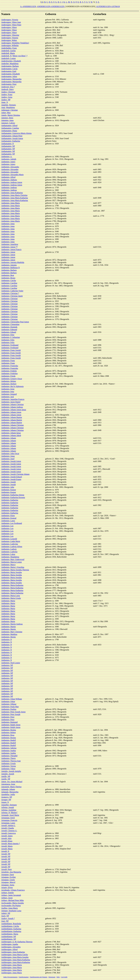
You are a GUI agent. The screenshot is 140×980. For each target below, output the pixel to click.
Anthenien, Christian (9, 299)
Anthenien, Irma (8, 392)
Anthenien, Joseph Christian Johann (15, 474)
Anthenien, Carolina (9, 283)
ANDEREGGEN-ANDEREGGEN (51, 6)
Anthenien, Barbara (9, 270)
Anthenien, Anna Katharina (12, 193)
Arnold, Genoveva (8, 833)
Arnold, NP (6, 854)
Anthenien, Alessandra (10, 167)
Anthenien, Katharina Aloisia (13, 495)
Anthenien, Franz (8, 361)
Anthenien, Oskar (8, 701)
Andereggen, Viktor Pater (11, 25)
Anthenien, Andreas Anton (12, 182)
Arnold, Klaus (7, 841)
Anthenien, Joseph (8, 482)
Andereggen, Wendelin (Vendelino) (15, 43)
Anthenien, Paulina (9, 709)
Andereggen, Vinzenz (10, 38)
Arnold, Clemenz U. (9, 831)
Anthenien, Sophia (9, 751)
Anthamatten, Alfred (9, 126)
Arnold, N (5, 851)
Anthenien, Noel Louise (11, 663)
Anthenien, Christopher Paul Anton (15, 322)
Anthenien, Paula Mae (10, 707)
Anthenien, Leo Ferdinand (12, 523)
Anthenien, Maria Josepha (12, 572)
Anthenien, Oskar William (12, 699)
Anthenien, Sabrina (9, 748)
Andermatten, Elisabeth (10, 74)
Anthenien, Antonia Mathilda (13, 262)
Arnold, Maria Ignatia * (11, 844)
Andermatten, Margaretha (11, 79)
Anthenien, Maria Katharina (12, 585)
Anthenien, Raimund (9, 722)
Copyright (64, 977)
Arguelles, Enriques (9, 805)
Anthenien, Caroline (9, 288)
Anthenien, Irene (8, 389)
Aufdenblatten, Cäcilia (10, 926)
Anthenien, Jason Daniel (11, 402)
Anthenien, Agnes (8, 162)
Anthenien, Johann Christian (12, 404)
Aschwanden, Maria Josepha (13, 903)
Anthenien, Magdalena (10, 557)
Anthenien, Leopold (9, 539)
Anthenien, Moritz (8, 637)
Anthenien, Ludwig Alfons (12, 547)
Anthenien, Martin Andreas (12, 624)
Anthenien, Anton (8, 252)
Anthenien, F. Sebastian (11, 337)
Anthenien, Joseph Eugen (11, 479)
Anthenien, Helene (9, 381)
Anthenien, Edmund (9, 330)
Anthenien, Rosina (9, 738)
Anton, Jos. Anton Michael (12, 782)
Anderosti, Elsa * (8, 87)
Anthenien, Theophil (9, 756)
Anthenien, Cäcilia (9, 280)
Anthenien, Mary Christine (12, 632)
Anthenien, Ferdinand (10, 345)
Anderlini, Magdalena (10, 64)
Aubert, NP (6, 913)
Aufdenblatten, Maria (10, 934)
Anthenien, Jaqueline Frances (13, 399)
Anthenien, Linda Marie (11, 541)
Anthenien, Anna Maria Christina (14, 195)
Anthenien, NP (7, 665)
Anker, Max (6, 113)
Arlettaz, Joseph (8, 807)
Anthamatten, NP (8, 146)
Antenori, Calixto (8, 123)
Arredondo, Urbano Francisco (13, 890)
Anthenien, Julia (8, 487)
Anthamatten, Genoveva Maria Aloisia (16, 133)
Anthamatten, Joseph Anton (12, 138)
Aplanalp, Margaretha (10, 792)
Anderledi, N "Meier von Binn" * (14, 56)
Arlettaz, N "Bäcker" (9, 813)
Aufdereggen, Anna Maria (12, 965)
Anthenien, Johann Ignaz (11, 433)
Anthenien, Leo (7, 526)
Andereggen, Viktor (9, 27)
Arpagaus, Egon (8, 875)
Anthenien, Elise (8, 335)
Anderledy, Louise (8, 58)
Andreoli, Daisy (7, 89)
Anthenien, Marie (8, 621)
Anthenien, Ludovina (10, 544)
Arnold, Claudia (8, 828)
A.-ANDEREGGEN (28, 6)
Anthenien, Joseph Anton (11, 461)
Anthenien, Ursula (8, 763)
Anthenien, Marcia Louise (12, 562)
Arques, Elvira (7, 887)
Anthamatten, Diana (9, 131)
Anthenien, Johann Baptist (12, 417)
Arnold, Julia (6, 838)
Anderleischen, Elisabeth (11, 61)
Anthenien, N (6, 639)
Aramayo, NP (7, 797)
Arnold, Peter (6, 869)
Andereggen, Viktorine (10, 35)
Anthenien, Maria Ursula (11, 598)
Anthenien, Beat (8, 275)
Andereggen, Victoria (10, 20)
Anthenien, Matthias (9, 634)
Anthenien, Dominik (9, 327)
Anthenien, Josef (8, 459)
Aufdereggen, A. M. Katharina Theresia (17, 942)
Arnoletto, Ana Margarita (11, 872)
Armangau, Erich (8, 818)
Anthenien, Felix (8, 340)
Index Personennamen (10, 977)
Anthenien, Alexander (10, 169)
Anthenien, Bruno (8, 278)
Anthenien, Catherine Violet (12, 291)
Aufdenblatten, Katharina (11, 929)
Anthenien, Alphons (9, 180)
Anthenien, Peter (8, 717)
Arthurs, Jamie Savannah (11, 895)
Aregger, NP (6, 800)
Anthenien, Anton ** (9, 247)
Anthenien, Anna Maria (10, 203)
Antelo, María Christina (11, 115)
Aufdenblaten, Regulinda (11, 924)
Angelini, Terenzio (9, 105)
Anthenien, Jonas (8, 456)
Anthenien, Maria (8, 601)
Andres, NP (6, 100)
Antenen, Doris (7, 118)
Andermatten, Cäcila (9, 69)
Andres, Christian (8, 92)
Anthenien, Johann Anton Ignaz (14, 410)
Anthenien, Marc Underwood (13, 559)
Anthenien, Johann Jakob (11, 435)
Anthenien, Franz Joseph (11, 350)
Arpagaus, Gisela (8, 880)
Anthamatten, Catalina (10, 128)
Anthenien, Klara (8, 516)
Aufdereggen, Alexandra (11, 947)
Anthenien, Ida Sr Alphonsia (12, 386)
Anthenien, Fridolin (9, 371)
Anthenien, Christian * (10, 293)
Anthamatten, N (7, 144)
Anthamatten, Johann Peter (12, 136)
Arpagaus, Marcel (8, 882)
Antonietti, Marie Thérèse (11, 787)
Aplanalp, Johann (8, 789)
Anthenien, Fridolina (9, 373)
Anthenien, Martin (8, 627)
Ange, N (5, 102)
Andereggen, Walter (9, 40)
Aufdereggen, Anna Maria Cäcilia (15, 955)
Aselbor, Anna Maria (9, 908)
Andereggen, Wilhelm (10, 45)
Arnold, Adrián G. (8, 825)
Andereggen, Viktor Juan (11, 22)
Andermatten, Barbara (10, 66)
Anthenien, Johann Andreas (12, 407)
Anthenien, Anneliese (10, 244)
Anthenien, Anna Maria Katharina (15, 198)
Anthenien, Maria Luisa (11, 596)
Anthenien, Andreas (9, 188)
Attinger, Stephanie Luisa (11, 911)
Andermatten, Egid (9, 71)
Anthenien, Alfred (8, 177)
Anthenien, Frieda (8, 376)
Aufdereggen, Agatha (10, 944)
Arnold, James (7, 836)
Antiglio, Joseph (8, 774)
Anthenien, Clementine (10, 324)
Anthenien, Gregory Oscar (12, 379)
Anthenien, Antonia (9, 265)
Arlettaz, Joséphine (9, 810)
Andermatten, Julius (9, 76)
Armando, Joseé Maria (10, 815)
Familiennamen (24, 977)
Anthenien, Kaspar (9, 490)
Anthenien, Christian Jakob (12, 296)
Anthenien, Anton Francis (11, 249)
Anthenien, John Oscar (10, 454)
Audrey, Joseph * (8, 918)
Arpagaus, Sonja (8, 885)
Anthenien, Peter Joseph (11, 714)
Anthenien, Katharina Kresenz (13, 497)
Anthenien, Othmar (9, 704)
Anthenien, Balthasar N (10, 268)
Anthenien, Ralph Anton (11, 725)
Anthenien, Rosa (8, 735)
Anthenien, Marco (8, 565)
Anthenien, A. (7, 157)
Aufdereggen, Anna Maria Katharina (16, 960)
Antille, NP (6, 776)
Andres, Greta (7, 97)
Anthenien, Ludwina (9, 552)
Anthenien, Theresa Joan (11, 761)
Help (58, 977)
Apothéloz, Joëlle (8, 794)
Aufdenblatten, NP (9, 937)
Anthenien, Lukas (8, 554)
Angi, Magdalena (8, 107)
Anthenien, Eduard (9, 332)
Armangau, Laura (8, 823)
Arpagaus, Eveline (8, 877)
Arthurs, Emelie (7, 893)
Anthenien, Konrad (9, 518)
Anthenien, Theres (8, 758)
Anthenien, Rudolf (9, 740)
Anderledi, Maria (8, 53)
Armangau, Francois (9, 820)
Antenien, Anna (7, 120)
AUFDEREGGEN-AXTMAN (108, 6)
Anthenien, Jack (8, 397)
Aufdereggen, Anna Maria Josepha (15, 957)
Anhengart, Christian (9, 110)
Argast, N (5, 802)
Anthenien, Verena (9, 766)
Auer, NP (5, 921)
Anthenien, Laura (8, 521)
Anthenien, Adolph (9, 159)
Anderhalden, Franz (9, 48)
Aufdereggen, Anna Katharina (13, 952)
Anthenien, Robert (8, 732)
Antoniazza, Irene (8, 784)
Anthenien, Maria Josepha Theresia (15, 570)
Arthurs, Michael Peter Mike (13, 900)
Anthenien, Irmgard (9, 394)
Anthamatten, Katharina (11, 141)
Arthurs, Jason (7, 898)
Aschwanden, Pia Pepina (11, 906)
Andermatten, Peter (9, 84)
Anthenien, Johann (9, 438)
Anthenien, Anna (8, 224)
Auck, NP (5, 916)
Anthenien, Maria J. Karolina (13, 567)
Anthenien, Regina (9, 730)
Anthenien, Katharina (10, 500)
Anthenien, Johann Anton (11, 412)
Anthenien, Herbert (9, 384)
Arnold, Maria (7, 846)
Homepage (52, 977)
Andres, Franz (7, 95)
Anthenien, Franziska (10, 366)
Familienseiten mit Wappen (38, 977)
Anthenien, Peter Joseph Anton (13, 712)
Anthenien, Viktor (8, 769)
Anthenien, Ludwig (9, 549)
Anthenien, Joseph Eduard (12, 477)
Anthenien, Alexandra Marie (12, 175)
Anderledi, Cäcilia (8, 51)
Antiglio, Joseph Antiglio (11, 771)
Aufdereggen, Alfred (9, 949)
